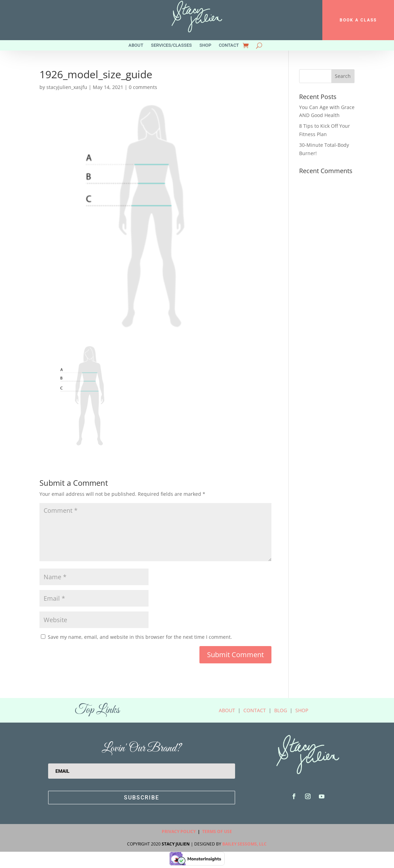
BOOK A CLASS (358, 20)
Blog (281, 710)
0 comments (143, 87)
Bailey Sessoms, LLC (244, 844)
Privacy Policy (179, 831)
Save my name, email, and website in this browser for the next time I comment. (140, 637)
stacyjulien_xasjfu (67, 87)
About (136, 45)
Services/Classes (171, 45)
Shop (205, 45)
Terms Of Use (217, 831)
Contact (229, 45)
